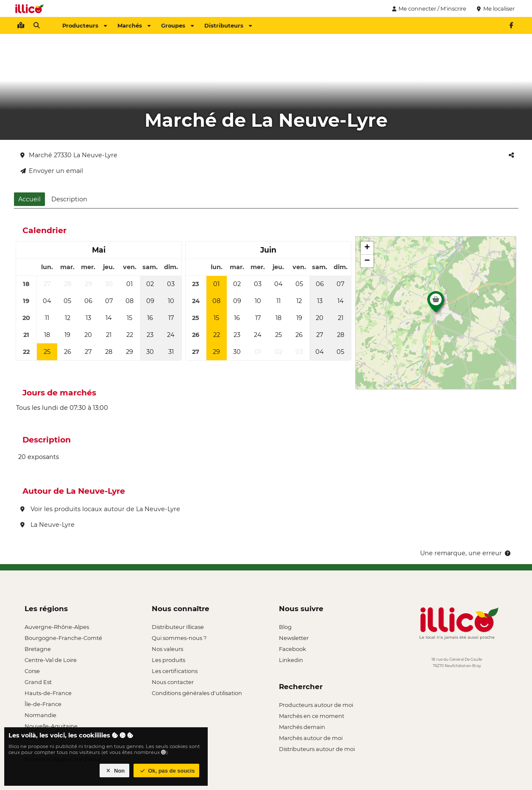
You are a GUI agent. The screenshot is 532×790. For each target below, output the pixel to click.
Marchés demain (302, 727)
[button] (436, 304)
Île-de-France (43, 704)
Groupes (177, 25)
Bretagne (38, 649)
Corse (32, 671)
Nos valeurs (167, 649)
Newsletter (294, 638)
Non (115, 771)
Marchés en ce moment (312, 716)
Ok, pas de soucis (167, 771)
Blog (285, 627)
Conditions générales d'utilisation (197, 693)
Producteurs (85, 25)
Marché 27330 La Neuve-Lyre (69, 155)
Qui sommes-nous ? (179, 638)
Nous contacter (173, 682)
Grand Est (38, 682)
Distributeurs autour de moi (317, 749)
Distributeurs (228, 25)
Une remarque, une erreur (466, 553)
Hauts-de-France (48, 693)
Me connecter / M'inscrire (428, 8)
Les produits (169, 660)
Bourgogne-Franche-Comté (63, 638)
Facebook (292, 649)
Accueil (29, 199)
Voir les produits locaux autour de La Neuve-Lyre (100, 509)
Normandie (40, 715)
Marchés (134, 25)
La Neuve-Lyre (47, 525)
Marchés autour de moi (311, 738)
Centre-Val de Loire (51, 660)
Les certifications (175, 671)
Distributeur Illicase (178, 627)
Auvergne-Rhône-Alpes (57, 627)
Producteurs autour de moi (316, 705)
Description (69, 199)
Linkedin (291, 660)
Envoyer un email (52, 171)
